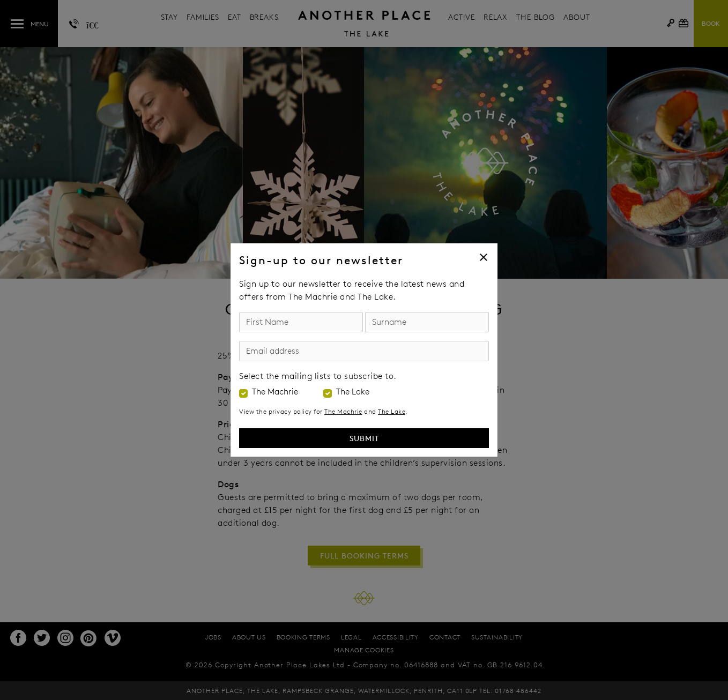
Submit (364, 438)
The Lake (353, 392)
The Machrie (275, 392)
